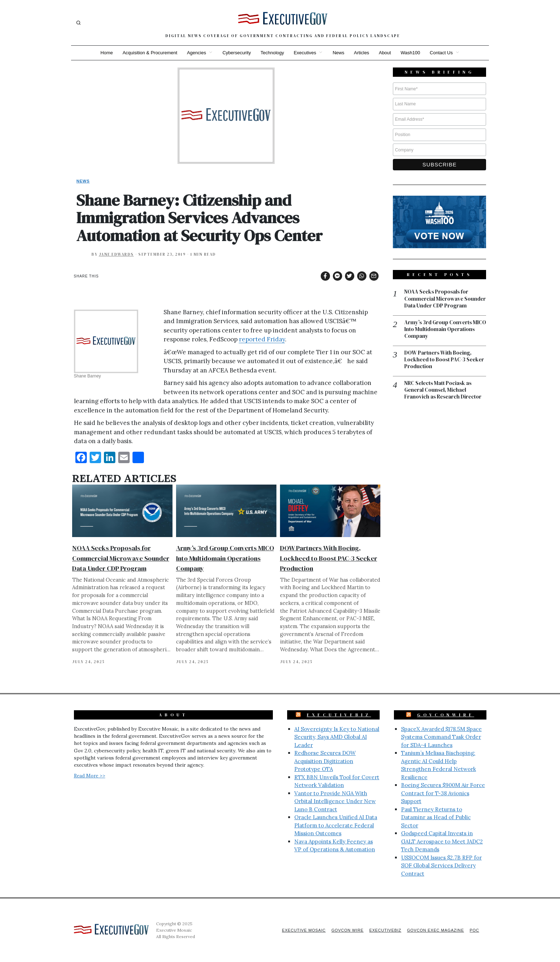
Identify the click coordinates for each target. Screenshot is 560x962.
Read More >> (90, 776)
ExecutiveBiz (339, 715)
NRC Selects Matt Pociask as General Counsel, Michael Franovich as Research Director (444, 398)
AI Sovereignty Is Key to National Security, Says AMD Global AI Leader (337, 737)
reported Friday (262, 339)
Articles (362, 53)
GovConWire (446, 715)
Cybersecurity (236, 53)
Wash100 (411, 53)
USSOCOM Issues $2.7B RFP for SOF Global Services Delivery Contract (441, 866)
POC (474, 930)
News (339, 53)
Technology (272, 53)
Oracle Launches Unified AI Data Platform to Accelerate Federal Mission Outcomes (336, 825)
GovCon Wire (345, 930)
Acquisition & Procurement (149, 53)
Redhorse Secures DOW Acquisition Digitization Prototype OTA (325, 761)
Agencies (196, 53)
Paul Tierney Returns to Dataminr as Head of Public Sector (436, 817)
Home (105, 53)
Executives (305, 53)
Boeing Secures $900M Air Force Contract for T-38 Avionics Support (443, 793)
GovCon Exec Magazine (435, 930)
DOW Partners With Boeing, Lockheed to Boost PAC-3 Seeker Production (329, 558)
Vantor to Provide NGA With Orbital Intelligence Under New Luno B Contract (335, 801)
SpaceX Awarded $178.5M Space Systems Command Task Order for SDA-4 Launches (441, 737)
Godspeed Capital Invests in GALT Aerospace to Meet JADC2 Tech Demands (442, 841)
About (386, 53)
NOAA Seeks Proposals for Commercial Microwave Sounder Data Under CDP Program (121, 558)
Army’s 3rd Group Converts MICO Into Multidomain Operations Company (225, 558)
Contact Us (443, 53)
